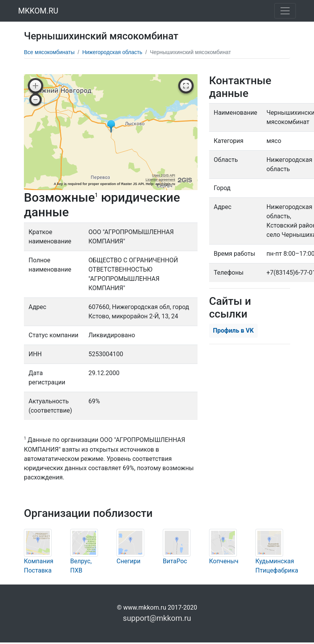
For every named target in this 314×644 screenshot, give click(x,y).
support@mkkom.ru (157, 618)
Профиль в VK (233, 330)
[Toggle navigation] (285, 11)
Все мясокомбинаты (49, 52)
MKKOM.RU (38, 11)
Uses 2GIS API (164, 175)
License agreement (160, 180)
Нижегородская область (112, 52)
